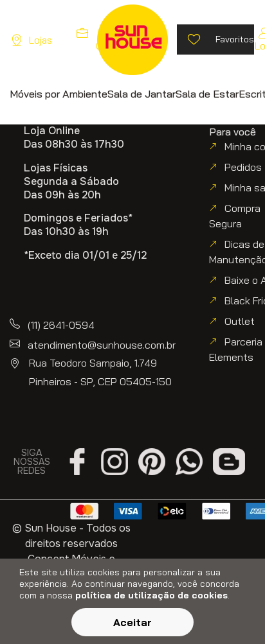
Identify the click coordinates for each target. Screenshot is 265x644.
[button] (59, 93)
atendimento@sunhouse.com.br (102, 345)
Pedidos (243, 167)
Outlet (240, 321)
